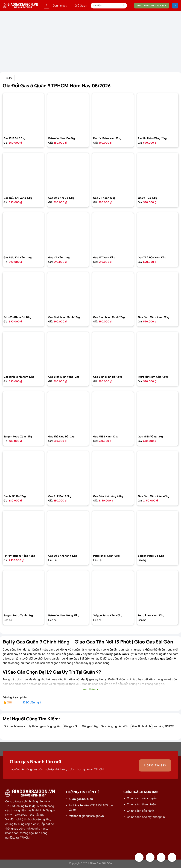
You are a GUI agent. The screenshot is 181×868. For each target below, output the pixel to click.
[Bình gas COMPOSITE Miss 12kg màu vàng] (158, 412)
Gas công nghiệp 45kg (115, 726)
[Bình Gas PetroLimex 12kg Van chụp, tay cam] (158, 591)
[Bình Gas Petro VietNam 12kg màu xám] (158, 352)
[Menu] (46, 6)
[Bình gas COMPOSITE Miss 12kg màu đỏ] (23, 472)
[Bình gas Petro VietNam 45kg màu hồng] (23, 531)
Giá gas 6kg (72, 726)
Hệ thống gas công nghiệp (45, 726)
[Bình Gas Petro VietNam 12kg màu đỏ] (23, 293)
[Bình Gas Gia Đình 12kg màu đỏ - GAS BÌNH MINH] (113, 352)
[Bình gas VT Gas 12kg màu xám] (68, 233)
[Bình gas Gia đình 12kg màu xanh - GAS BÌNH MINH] (68, 293)
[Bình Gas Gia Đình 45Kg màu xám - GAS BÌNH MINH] (158, 472)
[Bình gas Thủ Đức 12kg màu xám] (158, 233)
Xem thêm (89, 689)
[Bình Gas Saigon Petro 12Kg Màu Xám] (23, 412)
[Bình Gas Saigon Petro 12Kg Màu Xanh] (23, 591)
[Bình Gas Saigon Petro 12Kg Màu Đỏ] (158, 531)
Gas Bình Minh (141, 726)
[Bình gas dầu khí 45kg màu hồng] (113, 472)
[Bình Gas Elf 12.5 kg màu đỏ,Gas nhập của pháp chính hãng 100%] (68, 472)
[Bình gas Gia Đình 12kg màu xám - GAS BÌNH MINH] (23, 352)
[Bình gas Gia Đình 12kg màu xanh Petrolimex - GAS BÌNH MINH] (113, 293)
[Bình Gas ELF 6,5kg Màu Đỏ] (23, 114)
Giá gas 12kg (90, 726)
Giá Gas (78, 6)
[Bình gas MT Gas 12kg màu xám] (113, 233)
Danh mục (60, 6)
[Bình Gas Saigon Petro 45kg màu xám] (113, 591)
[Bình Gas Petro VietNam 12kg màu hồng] (68, 591)
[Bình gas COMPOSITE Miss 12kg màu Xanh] (113, 412)
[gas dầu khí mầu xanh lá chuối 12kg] (68, 531)
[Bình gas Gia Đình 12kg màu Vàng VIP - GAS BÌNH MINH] (68, 352)
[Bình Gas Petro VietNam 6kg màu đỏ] (68, 114)
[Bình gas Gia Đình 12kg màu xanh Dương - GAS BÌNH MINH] (158, 293)
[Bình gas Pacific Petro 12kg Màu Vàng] (158, 114)
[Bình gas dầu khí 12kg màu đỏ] (68, 173)
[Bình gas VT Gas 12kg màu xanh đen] (113, 173)
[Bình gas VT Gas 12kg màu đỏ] (158, 173)
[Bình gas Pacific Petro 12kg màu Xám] (113, 114)
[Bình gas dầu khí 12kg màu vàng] (23, 173)
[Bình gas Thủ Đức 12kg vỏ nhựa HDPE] (68, 412)
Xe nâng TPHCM (164, 726)
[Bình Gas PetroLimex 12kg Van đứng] (113, 531)
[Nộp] (123, 6)
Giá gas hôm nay (14, 726)
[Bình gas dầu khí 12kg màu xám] (23, 233)
